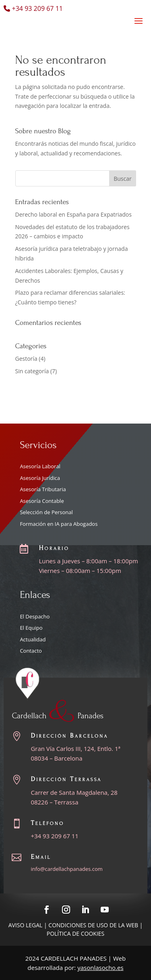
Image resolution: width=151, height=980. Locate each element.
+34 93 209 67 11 (55, 836)
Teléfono (47, 823)
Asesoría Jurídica (40, 478)
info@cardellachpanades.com (66, 869)
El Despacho (35, 616)
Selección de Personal (46, 512)
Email (41, 857)
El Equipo (31, 628)
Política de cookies (76, 933)
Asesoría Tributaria (43, 489)
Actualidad (33, 639)
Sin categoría (32, 371)
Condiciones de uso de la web (93, 925)
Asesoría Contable (42, 501)
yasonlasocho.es (100, 968)
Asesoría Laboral (40, 466)
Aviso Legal (26, 925)
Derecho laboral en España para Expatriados (73, 214)
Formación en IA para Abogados (59, 524)
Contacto (31, 651)
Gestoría (26, 359)
